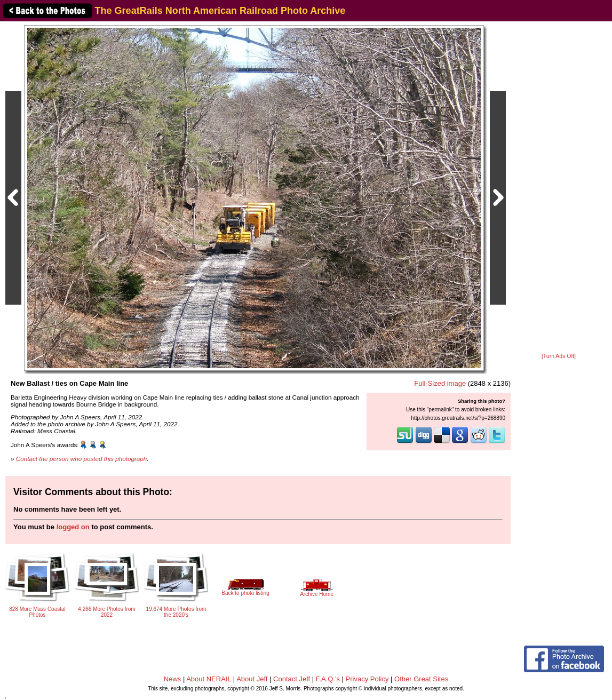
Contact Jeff (292, 679)
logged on (73, 527)
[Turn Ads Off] (559, 356)
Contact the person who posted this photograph (82, 459)
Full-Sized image (440, 383)
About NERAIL (209, 679)
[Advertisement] (559, 188)
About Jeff (252, 679)
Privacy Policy (367, 679)
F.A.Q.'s (328, 679)
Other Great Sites (421, 679)
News (173, 679)
